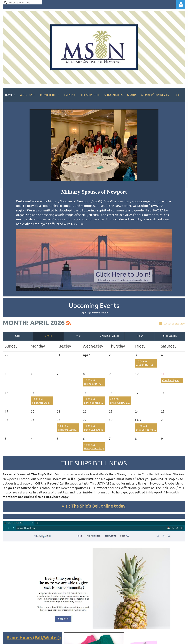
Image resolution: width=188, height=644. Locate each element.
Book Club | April (93, 430)
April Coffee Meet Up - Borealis (154, 365)
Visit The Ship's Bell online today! (94, 506)
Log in (181, 4)
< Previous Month (109, 336)
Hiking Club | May (94, 448)
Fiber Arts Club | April (44, 403)
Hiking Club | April (94, 384)
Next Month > (170, 336)
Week (18, 336)
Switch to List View (174, 323)
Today (140, 336)
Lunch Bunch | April (95, 403)
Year (79, 336)
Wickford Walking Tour (71, 430)
